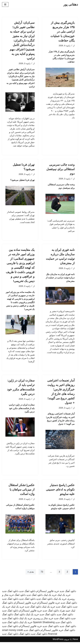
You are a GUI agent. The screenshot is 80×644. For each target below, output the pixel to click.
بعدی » (31, 574)
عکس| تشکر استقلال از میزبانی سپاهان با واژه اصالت (21, 491)
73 (42, 574)
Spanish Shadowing (44, 624)
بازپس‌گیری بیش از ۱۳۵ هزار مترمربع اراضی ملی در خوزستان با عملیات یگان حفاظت (63, 32)
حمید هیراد (65, 613)
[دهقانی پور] (71, 4)
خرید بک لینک (64, 597)
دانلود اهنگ (20, 597)
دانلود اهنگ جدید (27, 593)
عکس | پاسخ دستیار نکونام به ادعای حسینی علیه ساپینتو (60, 491)
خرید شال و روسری (43, 620)
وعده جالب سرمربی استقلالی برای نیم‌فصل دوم (60, 170)
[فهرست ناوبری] (5, 4)
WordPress (58, 641)
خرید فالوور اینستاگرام (48, 593)
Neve (75, 641)
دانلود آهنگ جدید (68, 593)
